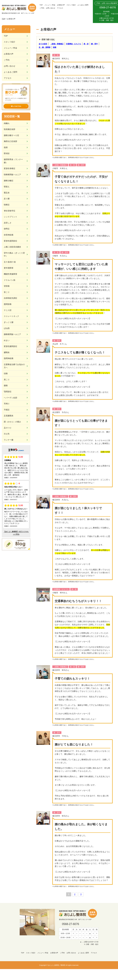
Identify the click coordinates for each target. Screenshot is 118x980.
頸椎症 (7, 205)
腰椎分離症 (9, 181)
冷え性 (7, 434)
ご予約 (42, 8)
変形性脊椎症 (10, 168)
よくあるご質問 (83, 5)
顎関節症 (8, 392)
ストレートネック (11, 316)
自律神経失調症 (10, 298)
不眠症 (7, 410)
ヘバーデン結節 (10, 398)
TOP (41, 5)
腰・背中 (94, 44)
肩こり (7, 380)
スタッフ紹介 (71, 5)
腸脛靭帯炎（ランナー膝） (13, 161)
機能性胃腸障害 (10, 274)
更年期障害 (9, 268)
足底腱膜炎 (9, 416)
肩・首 (86, 44)
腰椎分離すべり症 (11, 135)
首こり (7, 292)
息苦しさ (8, 223)
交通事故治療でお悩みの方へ (14, 366)
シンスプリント (10, 217)
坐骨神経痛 (9, 235)
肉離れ (7, 123)
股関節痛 (8, 304)
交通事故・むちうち (74, 44)
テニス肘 (8, 310)
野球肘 (7, 153)
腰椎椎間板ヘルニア (12, 334)
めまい (7, 340)
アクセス (60, 8)
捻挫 (6, 147)
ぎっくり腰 (9, 322)
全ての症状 (43, 44)
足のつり (8, 428)
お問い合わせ (51, 8)
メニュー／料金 (50, 5)
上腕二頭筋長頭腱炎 (12, 247)
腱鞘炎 (7, 352)
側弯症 (7, 229)
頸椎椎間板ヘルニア (12, 175)
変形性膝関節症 (10, 346)
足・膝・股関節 (45, 47)
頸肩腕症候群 (10, 129)
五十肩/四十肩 (10, 262)
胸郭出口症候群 (10, 141)
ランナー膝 (9, 440)
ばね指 (7, 328)
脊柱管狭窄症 (10, 211)
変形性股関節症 (10, 241)
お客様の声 (61, 5)
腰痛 (6, 386)
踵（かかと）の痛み (12, 422)
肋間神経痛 (9, 358)
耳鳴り (7, 404)
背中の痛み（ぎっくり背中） (14, 254)
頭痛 (55, 47)
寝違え (7, 187)
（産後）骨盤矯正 (57, 44)
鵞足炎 (7, 193)
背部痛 (7, 286)
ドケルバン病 (10, 280)
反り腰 (7, 199)
